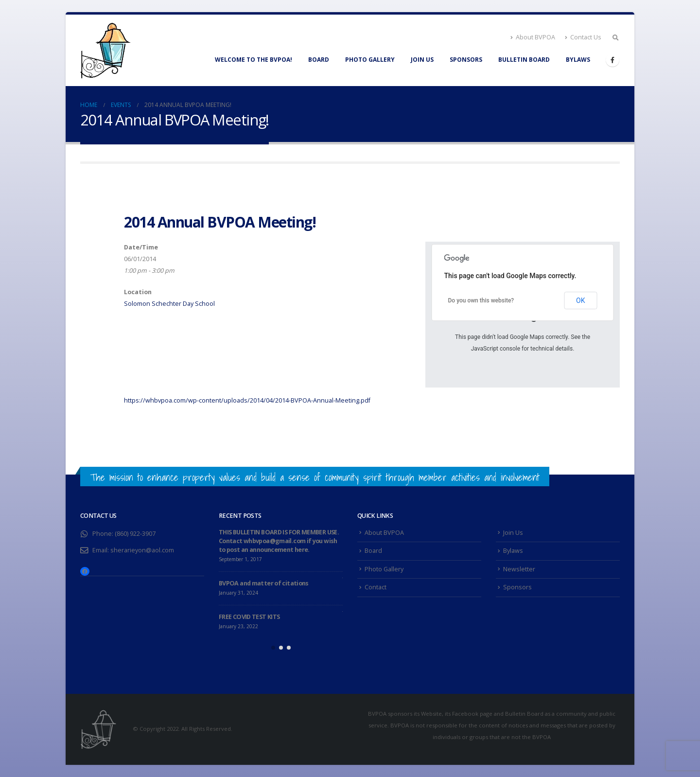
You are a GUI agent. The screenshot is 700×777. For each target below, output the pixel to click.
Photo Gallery (370, 60)
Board (319, 60)
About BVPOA (533, 37)
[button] (273, 648)
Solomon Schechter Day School (169, 304)
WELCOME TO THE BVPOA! (254, 60)
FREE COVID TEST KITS (249, 617)
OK (580, 300)
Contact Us (583, 37)
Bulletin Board (524, 60)
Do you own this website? (481, 300)
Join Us (422, 60)
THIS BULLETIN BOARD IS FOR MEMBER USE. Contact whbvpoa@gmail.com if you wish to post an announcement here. (279, 541)
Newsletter (519, 569)
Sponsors (466, 60)
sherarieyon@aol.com (142, 550)
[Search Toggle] (615, 37)
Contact (376, 587)
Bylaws (578, 60)
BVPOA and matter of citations (264, 583)
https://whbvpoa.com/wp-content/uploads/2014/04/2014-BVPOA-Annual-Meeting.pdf (247, 400)
